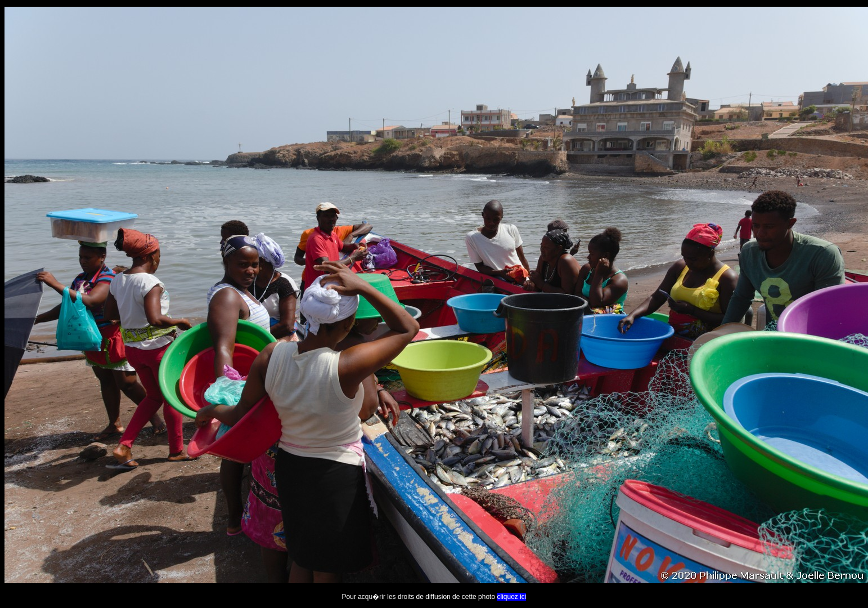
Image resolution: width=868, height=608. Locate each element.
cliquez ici (511, 597)
